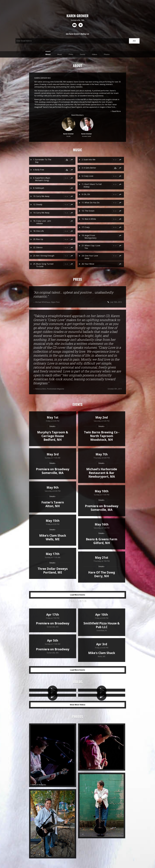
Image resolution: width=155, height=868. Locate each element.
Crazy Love (88, 176)
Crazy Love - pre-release (44, 222)
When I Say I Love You (92, 247)
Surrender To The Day (43, 161)
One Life (40, 231)
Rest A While (90, 219)
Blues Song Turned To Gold (45, 265)
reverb (81, 25)
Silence (39, 247)
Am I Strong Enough (45, 256)
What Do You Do (92, 203)
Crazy (87, 227)
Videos (95, 54)
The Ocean (89, 211)
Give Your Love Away (91, 257)
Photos (107, 54)
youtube (74, 25)
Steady (39, 204)
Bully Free (40, 170)
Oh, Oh (87, 194)
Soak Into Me (89, 160)
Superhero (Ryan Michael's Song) (43, 179)
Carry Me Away (43, 196)
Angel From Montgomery (91, 237)
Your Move (89, 264)
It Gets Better (90, 168)
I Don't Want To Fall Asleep (93, 185)
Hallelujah (40, 188)
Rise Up (40, 239)
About (48, 54)
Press (71, 54)
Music (60, 54)
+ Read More (116, 111)
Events (83, 54)
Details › (53, 426)
